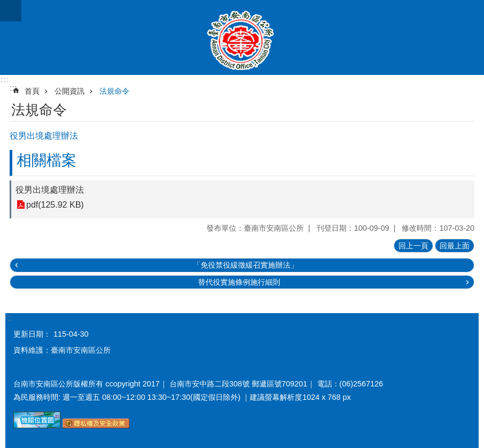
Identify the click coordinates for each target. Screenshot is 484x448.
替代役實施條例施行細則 (239, 282)
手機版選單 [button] (11, 11)
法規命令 (114, 91)
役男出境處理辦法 (50, 190)
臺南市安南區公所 (242, 37)
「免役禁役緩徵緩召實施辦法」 (245, 265)
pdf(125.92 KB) (55, 205)
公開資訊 (70, 91)
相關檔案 (47, 160)
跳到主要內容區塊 (6, 6)
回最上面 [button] (455, 246)
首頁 (32, 91)
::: (4, 79)
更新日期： (32, 334)
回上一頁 (413, 246)
